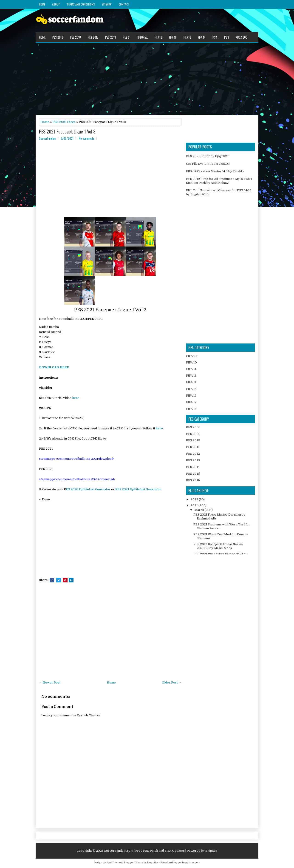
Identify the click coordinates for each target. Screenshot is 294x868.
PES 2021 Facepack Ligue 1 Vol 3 (67, 131)
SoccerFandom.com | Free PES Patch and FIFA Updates (144, 851)
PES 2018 (75, 37)
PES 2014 (193, 467)
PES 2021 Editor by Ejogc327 (207, 156)
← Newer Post (50, 682)
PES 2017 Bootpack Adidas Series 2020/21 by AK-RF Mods (218, 546)
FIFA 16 (187, 37)
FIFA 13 (191, 376)
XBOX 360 (242, 37)
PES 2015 (193, 474)
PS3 (227, 37)
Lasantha (153, 863)
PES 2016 (193, 480)
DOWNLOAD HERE (54, 367)
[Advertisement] (147, 79)
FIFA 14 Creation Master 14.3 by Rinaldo (215, 171)
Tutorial (142, 37)
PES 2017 (93, 37)
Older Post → (172, 682)
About (56, 4)
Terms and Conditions (81, 4)
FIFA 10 (191, 362)
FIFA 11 (191, 369)
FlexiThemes (114, 863)
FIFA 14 (202, 37)
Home (42, 4)
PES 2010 (193, 440)
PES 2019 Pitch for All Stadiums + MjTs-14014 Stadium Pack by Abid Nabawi (219, 181)
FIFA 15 (191, 389)
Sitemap (107, 4)
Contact (124, 4)
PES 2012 (193, 454)
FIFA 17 (191, 402)
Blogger (211, 851)
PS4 (215, 37)
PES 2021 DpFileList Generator (138, 489)
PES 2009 (193, 434)
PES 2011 (193, 447)
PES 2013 (111, 37)
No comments (87, 138)
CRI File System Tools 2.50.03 (208, 164)
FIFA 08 (192, 356)
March (199, 510)
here (76, 398)
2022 (195, 499)
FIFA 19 (158, 37)
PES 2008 (193, 427)
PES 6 (126, 37)
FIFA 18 (173, 37)
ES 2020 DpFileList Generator (88, 489)
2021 (195, 505)
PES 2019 (58, 37)
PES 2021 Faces (64, 122)
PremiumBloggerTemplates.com (180, 863)
